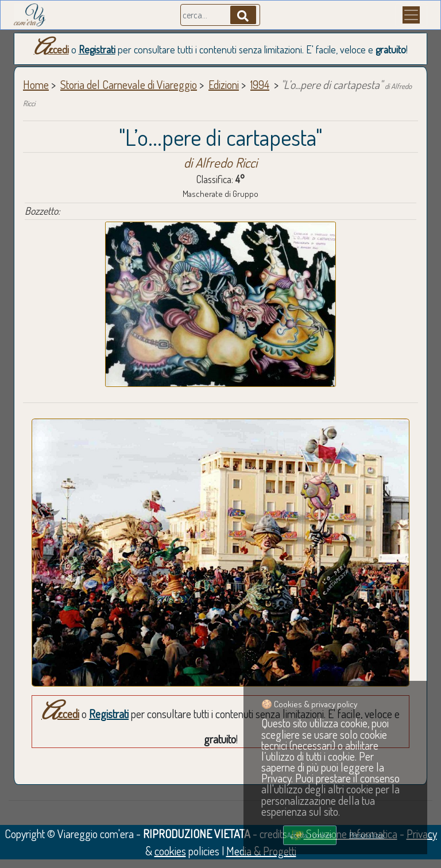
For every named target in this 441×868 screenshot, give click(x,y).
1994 (260, 84)
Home (36, 84)
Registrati (97, 49)
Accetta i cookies (310, 835)
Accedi (51, 49)
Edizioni (224, 84)
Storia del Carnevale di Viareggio (129, 84)
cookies (170, 851)
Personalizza (367, 835)
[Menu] (411, 15)
